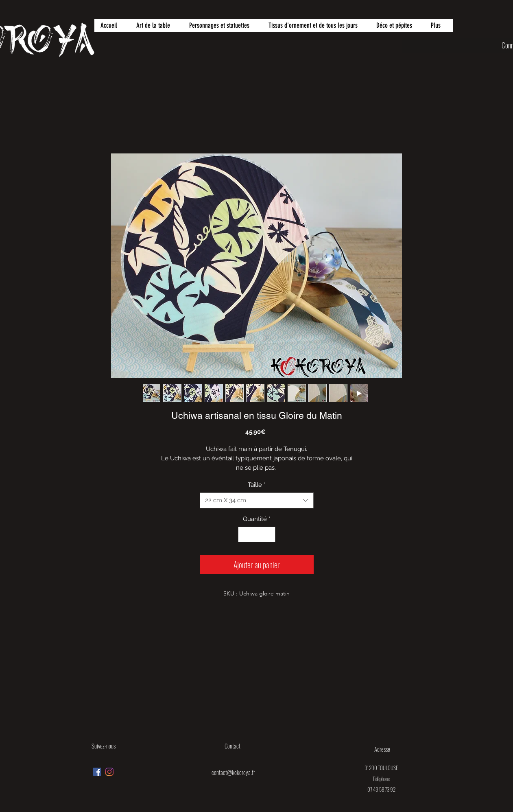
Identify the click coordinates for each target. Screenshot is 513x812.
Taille (257, 485)
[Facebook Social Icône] (97, 772)
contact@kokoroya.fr (233, 772)
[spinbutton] (256, 535)
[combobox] (257, 500)
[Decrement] (245, 535)
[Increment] (269, 535)
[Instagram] (109, 772)
